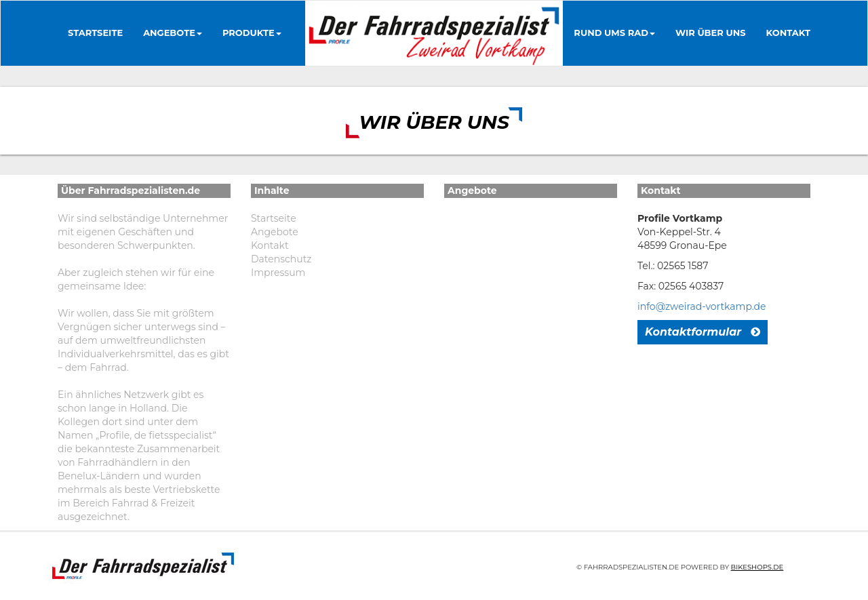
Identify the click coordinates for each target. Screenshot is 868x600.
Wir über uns (711, 33)
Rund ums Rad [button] (614, 33)
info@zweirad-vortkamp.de (702, 306)
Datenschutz (281, 259)
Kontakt (788, 33)
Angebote (275, 232)
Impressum (278, 273)
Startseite (95, 33)
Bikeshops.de (757, 567)
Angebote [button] (173, 33)
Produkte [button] (252, 33)
